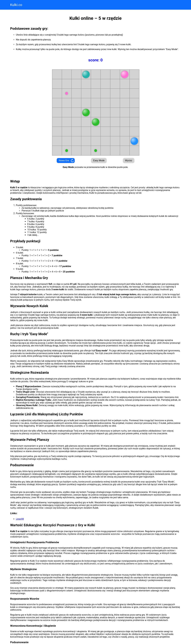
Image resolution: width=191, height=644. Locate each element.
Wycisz (129, 160)
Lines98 (20, 519)
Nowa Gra (64, 160)
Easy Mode (99, 160)
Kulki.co (16, 5)
